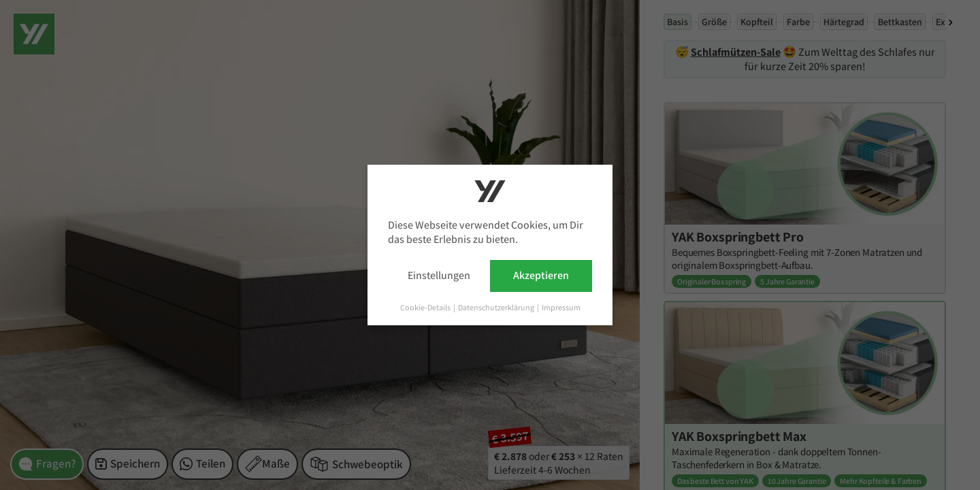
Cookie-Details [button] (426, 307)
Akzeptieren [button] (541, 275)
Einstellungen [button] (439, 275)
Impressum (561, 307)
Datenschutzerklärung (497, 307)
